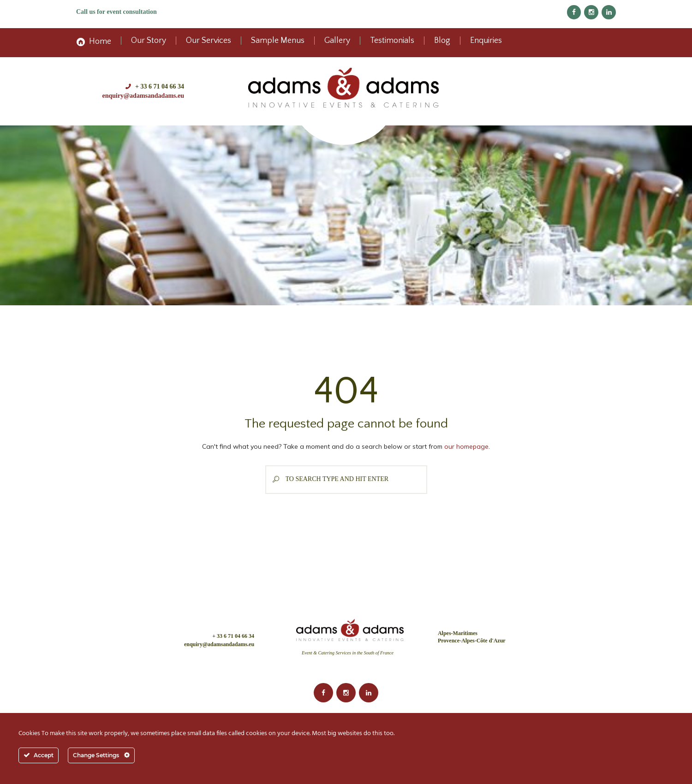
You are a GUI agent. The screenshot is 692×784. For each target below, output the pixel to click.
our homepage (466, 446)
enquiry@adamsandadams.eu (143, 96)
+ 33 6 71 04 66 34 (160, 86)
